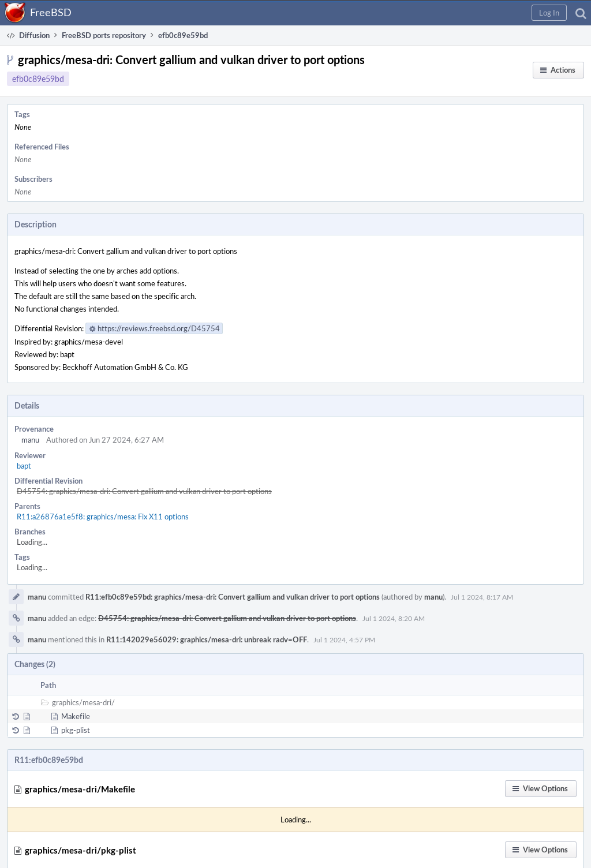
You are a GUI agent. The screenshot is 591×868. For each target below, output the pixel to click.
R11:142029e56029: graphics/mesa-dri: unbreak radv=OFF (207, 639)
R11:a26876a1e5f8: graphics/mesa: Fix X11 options (103, 517)
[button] (549, 13)
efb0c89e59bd (38, 79)
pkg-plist (76, 730)
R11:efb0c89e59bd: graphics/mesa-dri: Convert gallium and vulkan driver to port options (233, 597)
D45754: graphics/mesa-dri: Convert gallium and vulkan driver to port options (144, 491)
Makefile (76, 716)
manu (30, 440)
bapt (24, 466)
